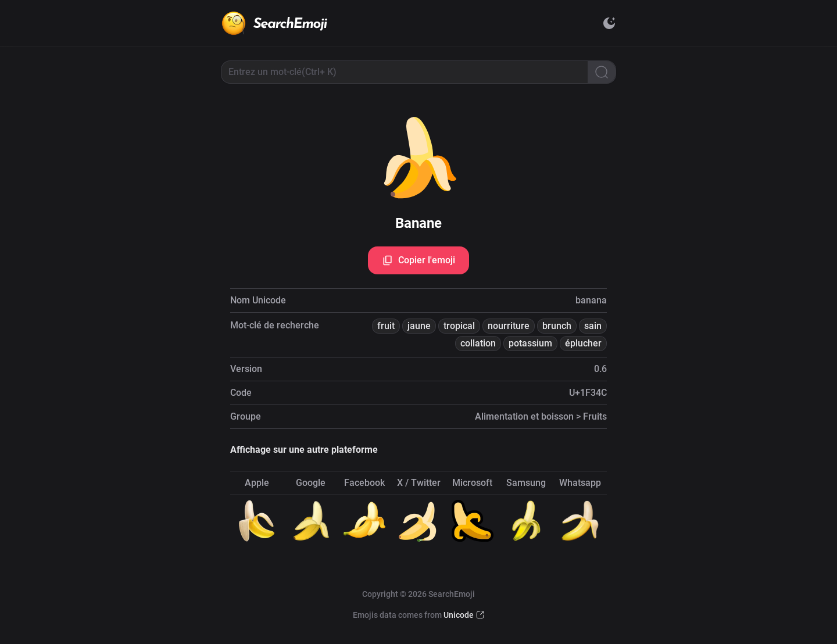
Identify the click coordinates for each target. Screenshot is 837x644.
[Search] (602, 72)
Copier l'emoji (419, 260)
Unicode (459, 615)
